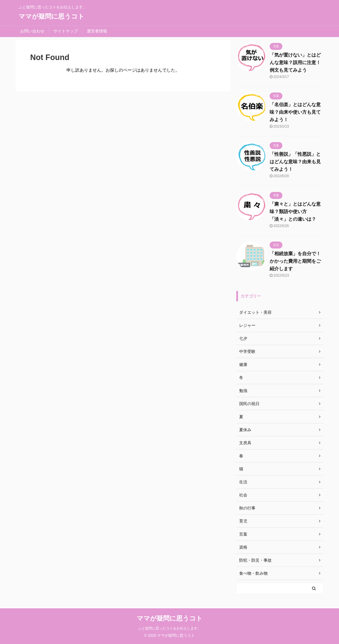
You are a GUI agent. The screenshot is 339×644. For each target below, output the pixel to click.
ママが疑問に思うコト (52, 16)
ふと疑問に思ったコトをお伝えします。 (169, 628)
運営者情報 (97, 31)
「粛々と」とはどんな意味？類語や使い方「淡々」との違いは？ (295, 212)
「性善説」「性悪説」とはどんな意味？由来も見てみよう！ (295, 162)
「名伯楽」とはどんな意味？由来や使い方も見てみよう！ (295, 112)
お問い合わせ (32, 31)
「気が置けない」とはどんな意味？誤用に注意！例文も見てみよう (295, 62)
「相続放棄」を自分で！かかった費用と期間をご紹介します (295, 261)
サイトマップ (66, 31)
